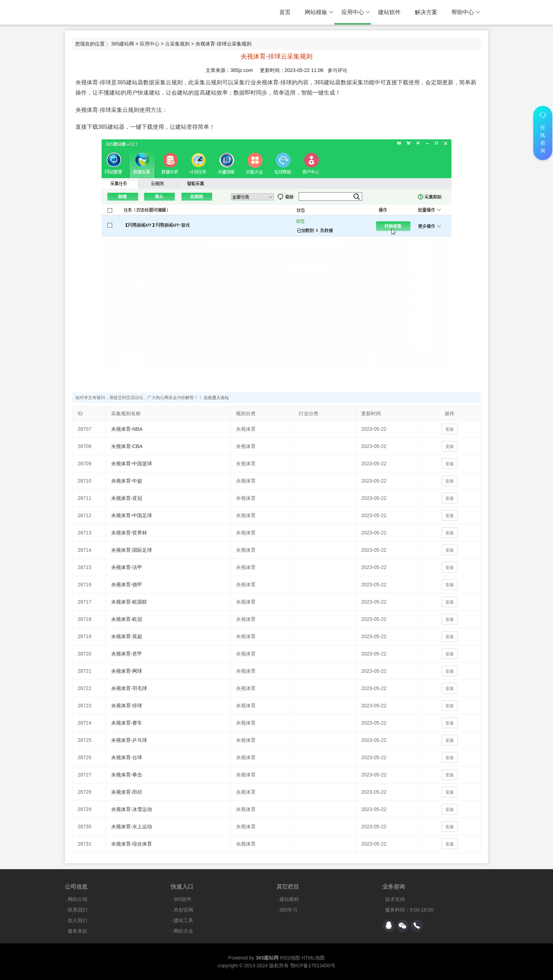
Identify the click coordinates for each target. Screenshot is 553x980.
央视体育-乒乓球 (129, 740)
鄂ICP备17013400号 (313, 966)
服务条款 (78, 931)
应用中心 (356, 12)
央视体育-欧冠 (127, 619)
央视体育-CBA (127, 446)
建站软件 (389, 12)
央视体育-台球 (127, 757)
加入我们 (78, 920)
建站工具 (183, 920)
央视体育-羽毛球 (129, 688)
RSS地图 (290, 958)
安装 (450, 429)
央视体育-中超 (127, 481)
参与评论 (338, 70)
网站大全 (183, 931)
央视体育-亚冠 (127, 498)
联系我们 (78, 910)
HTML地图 (313, 958)
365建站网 (123, 44)
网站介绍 (78, 899)
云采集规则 (177, 44)
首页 (285, 12)
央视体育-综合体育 (132, 844)
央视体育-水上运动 (132, 827)
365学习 (288, 910)
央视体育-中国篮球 (132, 464)
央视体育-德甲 (127, 585)
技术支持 (395, 899)
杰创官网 (183, 910)
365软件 (183, 899)
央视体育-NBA (127, 429)
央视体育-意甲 (127, 654)
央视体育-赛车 (127, 723)
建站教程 (289, 899)
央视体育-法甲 (127, 567)
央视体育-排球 (127, 706)
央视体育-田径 (127, 792)
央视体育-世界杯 (129, 533)
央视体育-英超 (127, 636)
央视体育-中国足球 (132, 515)
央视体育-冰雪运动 (132, 809)
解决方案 (426, 12)
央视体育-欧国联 (129, 602)
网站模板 (319, 12)
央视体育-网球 (127, 671)
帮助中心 (466, 12)
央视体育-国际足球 (132, 550)
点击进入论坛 (216, 398)
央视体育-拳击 (127, 775)
